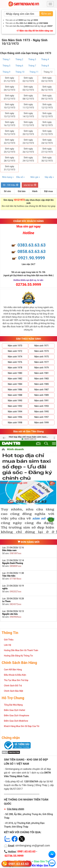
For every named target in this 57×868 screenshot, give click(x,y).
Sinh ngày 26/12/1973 (28, 150)
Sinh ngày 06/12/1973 (47, 88)
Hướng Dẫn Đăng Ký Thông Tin (18, 656)
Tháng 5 (6, 66)
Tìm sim (46, 14)
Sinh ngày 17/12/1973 (28, 124)
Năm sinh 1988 (15, 395)
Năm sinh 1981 (41, 373)
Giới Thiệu (9, 640)
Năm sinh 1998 (15, 423)
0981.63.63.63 (19, 864)
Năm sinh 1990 (15, 401)
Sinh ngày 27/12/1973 (47, 150)
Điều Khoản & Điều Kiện (15, 675)
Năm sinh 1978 (15, 368)
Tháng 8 (45, 66)
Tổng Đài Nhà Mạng (13, 705)
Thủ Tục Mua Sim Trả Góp (16, 680)
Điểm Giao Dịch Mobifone (16, 721)
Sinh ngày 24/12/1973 (47, 141)
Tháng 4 (45, 59)
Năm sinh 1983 (41, 379)
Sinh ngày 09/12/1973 (47, 97)
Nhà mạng (8, 177)
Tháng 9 (6, 72)
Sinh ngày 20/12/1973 (28, 133)
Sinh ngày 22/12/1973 (9, 141)
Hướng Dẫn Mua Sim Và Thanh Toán (21, 650)
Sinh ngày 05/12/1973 (28, 88)
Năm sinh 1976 (15, 362)
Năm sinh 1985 (41, 384)
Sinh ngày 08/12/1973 (28, 97)
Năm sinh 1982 (15, 379)
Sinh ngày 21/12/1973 (47, 133)
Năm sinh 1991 (41, 401)
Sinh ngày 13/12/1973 (9, 115)
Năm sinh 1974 (15, 357)
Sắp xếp (49, 177)
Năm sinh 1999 (41, 423)
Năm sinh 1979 (41, 368)
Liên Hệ (8, 645)
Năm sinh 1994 (15, 412)
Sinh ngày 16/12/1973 (9, 124)
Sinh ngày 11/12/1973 (28, 106)
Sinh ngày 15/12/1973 (47, 115)
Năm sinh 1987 (41, 390)
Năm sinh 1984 (15, 384)
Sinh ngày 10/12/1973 (9, 106)
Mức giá (35, 177)
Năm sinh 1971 (41, 346)
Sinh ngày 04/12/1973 (9, 88)
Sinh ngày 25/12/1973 (9, 150)
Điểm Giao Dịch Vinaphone (16, 715)
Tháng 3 (32, 59)
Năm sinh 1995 (41, 412)
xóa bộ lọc (30, 185)
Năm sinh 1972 (15, 351)
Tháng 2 (19, 59)
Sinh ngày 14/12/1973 (28, 115)
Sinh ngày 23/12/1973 (28, 141)
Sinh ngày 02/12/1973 (28, 79)
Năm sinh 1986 (15, 390)
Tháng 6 (19, 66)
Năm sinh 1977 (41, 362)
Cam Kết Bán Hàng (13, 670)
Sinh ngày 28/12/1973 (9, 159)
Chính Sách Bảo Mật (14, 691)
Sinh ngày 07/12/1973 (9, 97)
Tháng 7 (32, 66)
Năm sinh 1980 (15, 373)
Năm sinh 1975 (41, 357)
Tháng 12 (48, 72)
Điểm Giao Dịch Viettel (15, 710)
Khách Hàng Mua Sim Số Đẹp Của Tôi (22, 726)
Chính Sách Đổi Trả (13, 686)
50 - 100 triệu (11, 185)
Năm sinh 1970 (15, 346)
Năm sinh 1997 (41, 417)
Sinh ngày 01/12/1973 (9, 79)
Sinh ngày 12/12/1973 (47, 106)
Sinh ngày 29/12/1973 (28, 159)
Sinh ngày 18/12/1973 (47, 124)
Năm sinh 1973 (41, 351)
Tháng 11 (34, 72)
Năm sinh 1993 (41, 406)
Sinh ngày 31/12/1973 (9, 168)
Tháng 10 (20, 72)
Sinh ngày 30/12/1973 (47, 159)
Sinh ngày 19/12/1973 (9, 133)
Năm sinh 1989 (41, 395)
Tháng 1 (6, 59)
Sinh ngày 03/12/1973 (47, 79)
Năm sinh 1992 (15, 406)
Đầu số (20, 177)
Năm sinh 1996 (15, 417)
